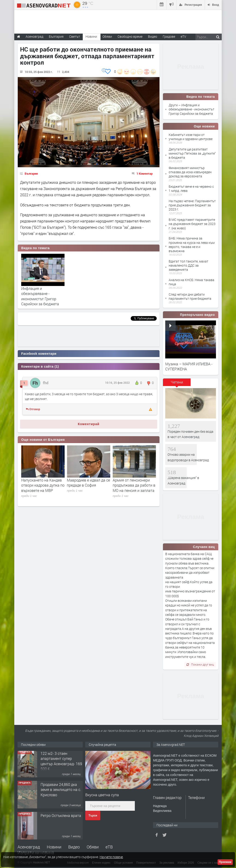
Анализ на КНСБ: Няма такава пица (192, 282)
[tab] (177, 384)
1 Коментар (145, 173)
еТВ (109, 847)
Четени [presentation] (177, 382)
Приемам (225, 862)
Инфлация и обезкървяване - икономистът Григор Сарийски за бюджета (40, 296)
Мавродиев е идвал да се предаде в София (134, 483)
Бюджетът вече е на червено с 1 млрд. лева (191, 189)
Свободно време (130, 36)
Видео (74, 847)
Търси (93, 816)
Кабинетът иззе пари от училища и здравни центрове (191, 137)
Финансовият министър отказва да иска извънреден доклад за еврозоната (190, 172)
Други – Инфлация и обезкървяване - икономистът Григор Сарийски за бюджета (192, 109)
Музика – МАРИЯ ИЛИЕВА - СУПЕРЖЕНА (189, 366)
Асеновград (29, 847)
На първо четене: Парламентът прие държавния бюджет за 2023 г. (192, 205)
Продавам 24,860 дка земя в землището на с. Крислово (61, 791)
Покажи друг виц (200, 664)
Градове (169, 36)
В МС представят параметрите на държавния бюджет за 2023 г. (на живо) (192, 224)
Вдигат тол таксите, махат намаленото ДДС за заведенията (189, 265)
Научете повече (111, 857)
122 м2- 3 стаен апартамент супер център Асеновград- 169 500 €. (61, 762)
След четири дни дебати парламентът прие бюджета (190, 296)
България (31, 173)
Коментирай (89, 424)
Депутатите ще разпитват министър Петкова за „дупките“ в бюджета (192, 153)
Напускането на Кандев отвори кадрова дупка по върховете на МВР (88, 485)
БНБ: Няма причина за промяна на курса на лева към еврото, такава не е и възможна (192, 245)
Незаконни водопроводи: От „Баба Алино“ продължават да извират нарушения (43, 488)
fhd (46, 383)
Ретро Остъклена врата (61, 817)
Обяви (93, 847)
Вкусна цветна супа (102, 795)
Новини (91, 36)
